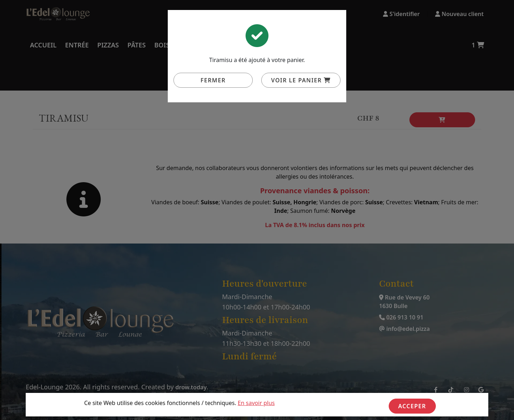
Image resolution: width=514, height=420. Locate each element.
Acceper (412, 406)
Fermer (213, 80)
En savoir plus (256, 403)
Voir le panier (301, 80)
